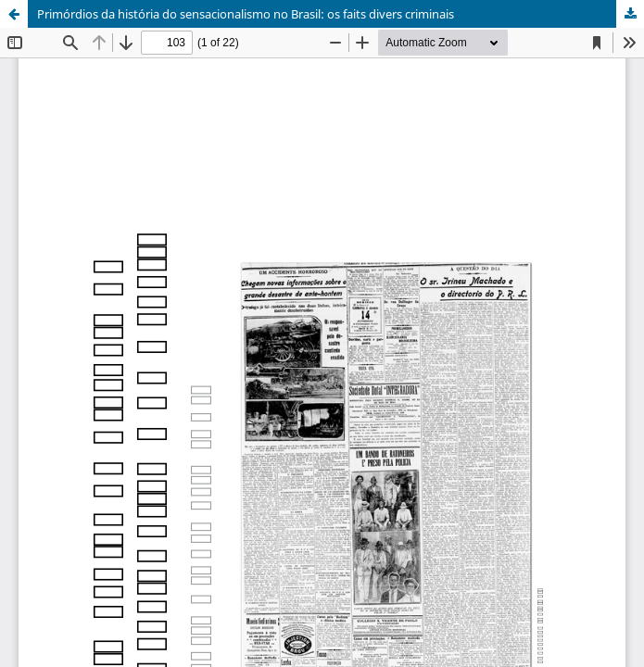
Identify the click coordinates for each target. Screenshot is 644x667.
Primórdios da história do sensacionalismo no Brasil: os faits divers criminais (246, 14)
